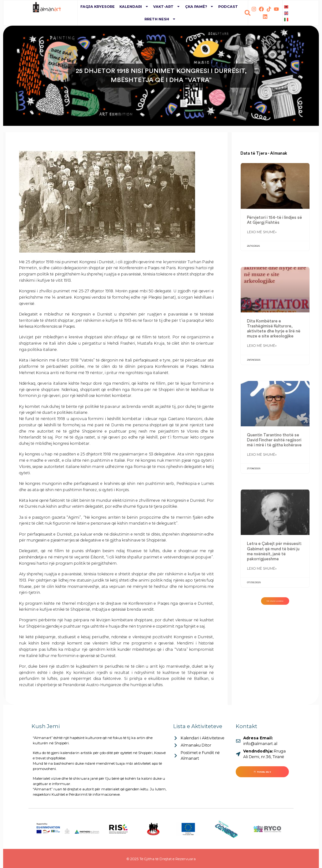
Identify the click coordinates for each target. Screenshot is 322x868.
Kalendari (134, 6)
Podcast (228, 7)
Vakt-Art (167, 6)
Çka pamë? (199, 6)
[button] (247, 13)
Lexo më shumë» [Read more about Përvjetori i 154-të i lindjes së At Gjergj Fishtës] (262, 233)
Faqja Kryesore (98, 7)
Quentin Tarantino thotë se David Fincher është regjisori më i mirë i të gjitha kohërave (274, 443)
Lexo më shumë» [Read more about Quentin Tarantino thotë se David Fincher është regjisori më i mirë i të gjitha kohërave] (262, 458)
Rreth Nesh (160, 19)
